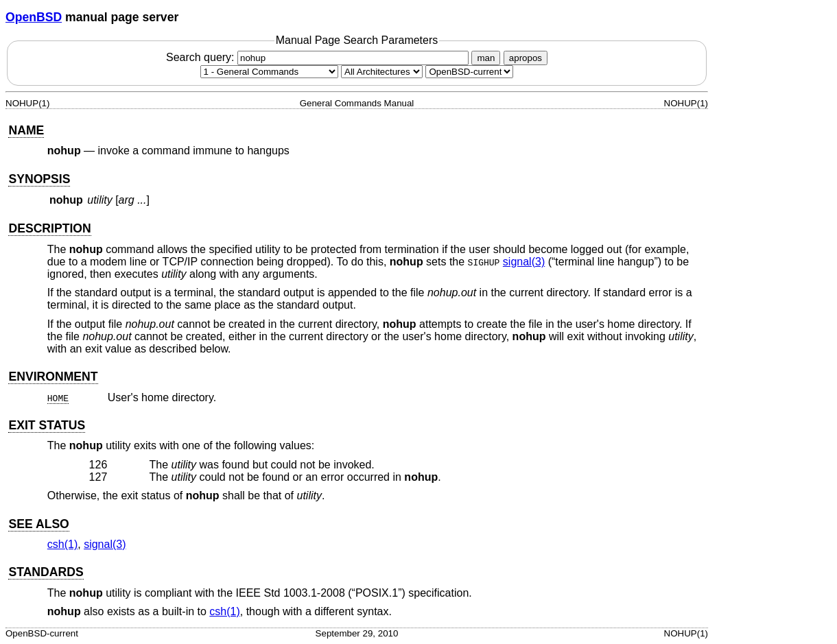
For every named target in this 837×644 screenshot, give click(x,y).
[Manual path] (469, 72)
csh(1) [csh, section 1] (62, 544)
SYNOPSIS (39, 179)
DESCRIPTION (49, 228)
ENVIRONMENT (53, 377)
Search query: (319, 57)
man (486, 58)
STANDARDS (46, 572)
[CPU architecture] (382, 72)
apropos (526, 58)
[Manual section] (269, 72)
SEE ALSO (38, 524)
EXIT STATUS (47, 425)
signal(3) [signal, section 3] (524, 262)
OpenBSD (34, 17)
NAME (26, 130)
